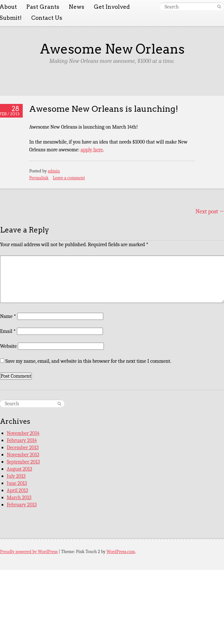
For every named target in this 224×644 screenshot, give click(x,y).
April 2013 (18, 490)
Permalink (39, 178)
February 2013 (22, 505)
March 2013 (19, 498)
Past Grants (43, 7)
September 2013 (23, 462)
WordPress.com (121, 552)
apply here (92, 150)
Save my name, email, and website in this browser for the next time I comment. (88, 361)
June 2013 (17, 483)
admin (54, 171)
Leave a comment (69, 178)
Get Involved (112, 7)
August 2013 (19, 469)
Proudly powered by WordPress (29, 552)
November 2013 (23, 455)
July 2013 (16, 476)
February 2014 (22, 440)
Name (8, 316)
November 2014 (23, 433)
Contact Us (47, 18)
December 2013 (23, 448)
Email (8, 331)
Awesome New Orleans (112, 49)
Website (8, 346)
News (77, 7)
